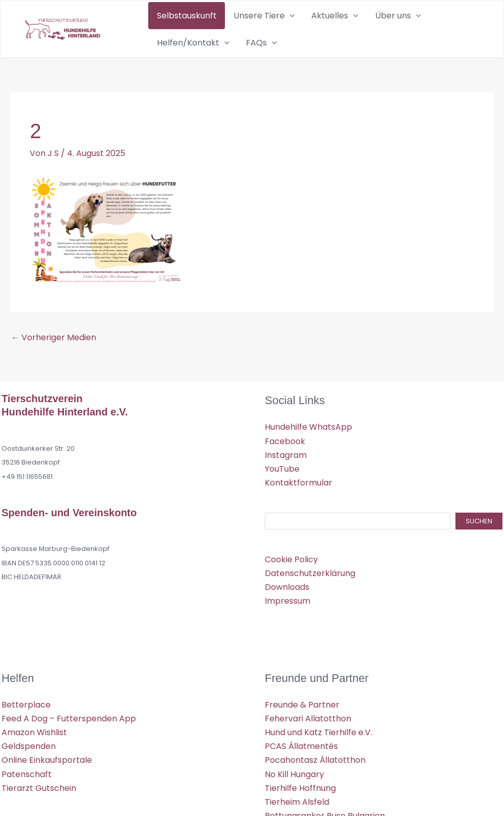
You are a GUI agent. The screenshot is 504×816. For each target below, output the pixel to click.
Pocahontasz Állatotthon (315, 769)
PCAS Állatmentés (301, 755)
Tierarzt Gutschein (39, 797)
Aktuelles (308, 18)
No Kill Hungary (294, 784)
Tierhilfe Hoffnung (300, 797)
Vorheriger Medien (54, 347)
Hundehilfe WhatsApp (308, 436)
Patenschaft (27, 784)
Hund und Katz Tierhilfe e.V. (318, 742)
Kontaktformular (299, 492)
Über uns (360, 18)
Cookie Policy (291, 569)
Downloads (287, 596)
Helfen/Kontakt (426, 18)
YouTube (282, 478)
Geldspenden (29, 755)
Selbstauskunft (181, 18)
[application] (273, 18)
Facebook (285, 450)
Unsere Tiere (248, 18)
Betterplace (26, 714)
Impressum (288, 610)
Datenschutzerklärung (310, 582)
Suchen (479, 530)
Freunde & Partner (302, 714)
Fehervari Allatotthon (308, 728)
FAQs (167, 50)
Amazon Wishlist (34, 742)
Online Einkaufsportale (47, 769)
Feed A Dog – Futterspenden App (69, 728)
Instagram (286, 464)
